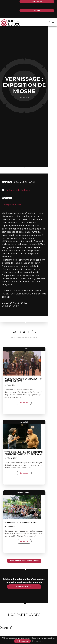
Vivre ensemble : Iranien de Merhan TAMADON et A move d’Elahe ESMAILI (28, 467)
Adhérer (37, 11)
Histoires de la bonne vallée (25, 536)
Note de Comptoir (28, 506)
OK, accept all (22, 641)
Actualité (29, 363)
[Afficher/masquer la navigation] (53, 22)
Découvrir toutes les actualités (28, 575)
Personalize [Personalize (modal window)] (38, 641)
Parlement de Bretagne (18, 219)
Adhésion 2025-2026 (29, 601)
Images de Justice (13, 234)
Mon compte (37, 2)
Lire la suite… (30, 417)
